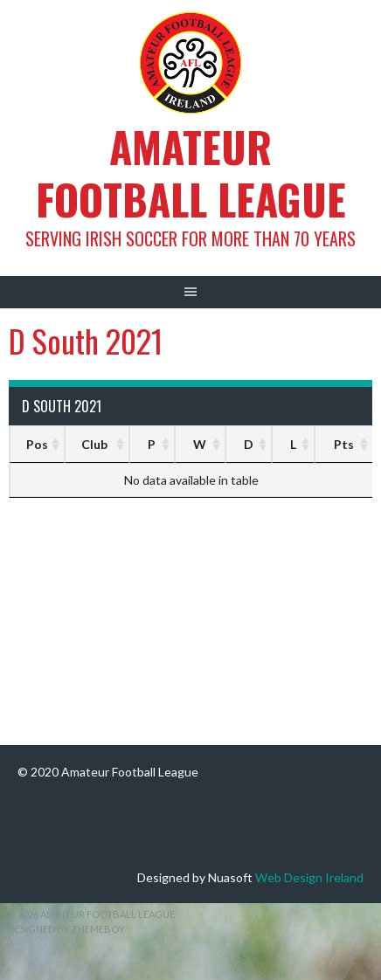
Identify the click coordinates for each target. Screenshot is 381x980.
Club (94, 444)
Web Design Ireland (309, 877)
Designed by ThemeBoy (66, 929)
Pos (37, 444)
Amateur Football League (191, 173)
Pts (344, 444)
